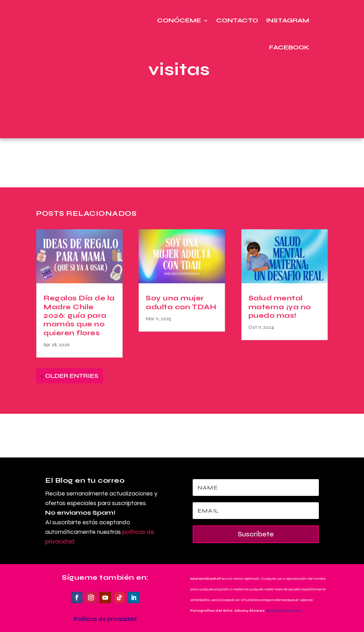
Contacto (237, 20)
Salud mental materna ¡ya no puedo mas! (280, 307)
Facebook (289, 47)
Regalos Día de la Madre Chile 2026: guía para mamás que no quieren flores (79, 315)
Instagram (288, 20)
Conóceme (179, 20)
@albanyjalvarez (284, 611)
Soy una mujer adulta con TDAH (181, 302)
